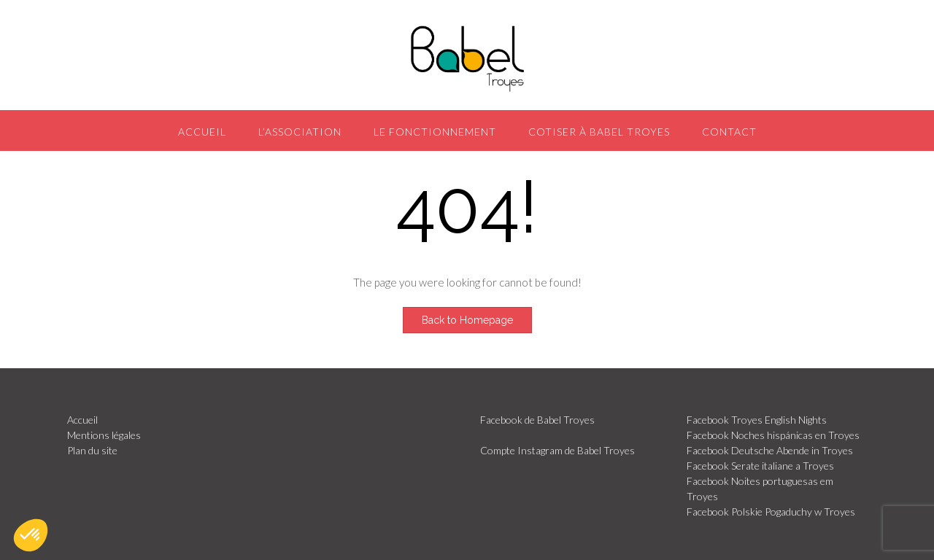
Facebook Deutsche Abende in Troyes (770, 450)
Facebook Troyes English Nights (757, 420)
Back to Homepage (467, 320)
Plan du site (92, 450)
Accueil (202, 132)
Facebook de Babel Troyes (537, 420)
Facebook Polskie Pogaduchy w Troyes (771, 512)
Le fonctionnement (435, 132)
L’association (300, 132)
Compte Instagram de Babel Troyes (557, 450)
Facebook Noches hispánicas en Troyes (773, 435)
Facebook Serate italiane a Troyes (760, 466)
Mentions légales (104, 435)
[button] (31, 535)
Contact (729, 132)
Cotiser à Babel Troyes (599, 132)
